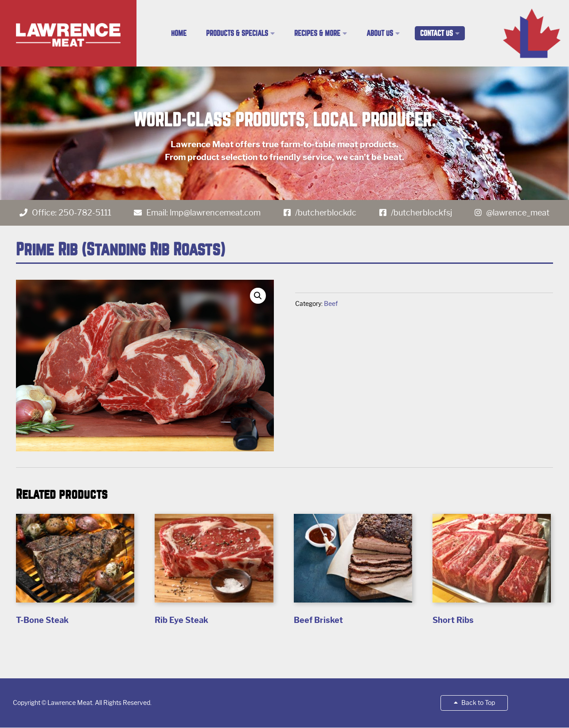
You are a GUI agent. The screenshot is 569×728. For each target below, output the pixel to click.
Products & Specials (237, 33)
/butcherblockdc (326, 213)
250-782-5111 (85, 213)
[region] (284, 133)
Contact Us (436, 33)
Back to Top (474, 703)
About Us (380, 33)
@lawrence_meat (518, 213)
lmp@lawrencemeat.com (215, 213)
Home (179, 33)
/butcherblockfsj (421, 213)
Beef (331, 304)
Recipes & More (317, 33)
